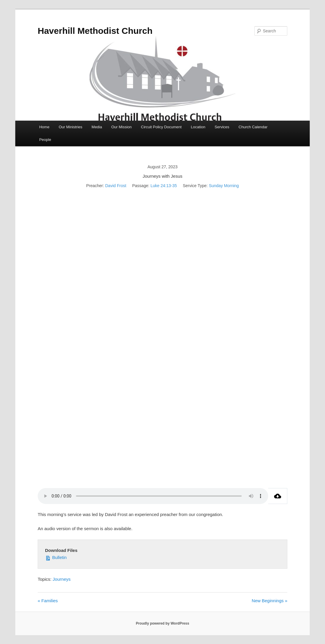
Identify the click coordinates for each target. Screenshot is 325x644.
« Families (48, 601)
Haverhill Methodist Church (95, 31)
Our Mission (121, 127)
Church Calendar (253, 127)
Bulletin (56, 557)
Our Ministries (70, 127)
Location (198, 127)
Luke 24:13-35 (164, 186)
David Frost (116, 186)
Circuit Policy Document (161, 127)
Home (44, 127)
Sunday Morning (224, 186)
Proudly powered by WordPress (162, 623)
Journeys (62, 579)
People (45, 140)
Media (97, 127)
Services (222, 127)
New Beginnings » (270, 601)
